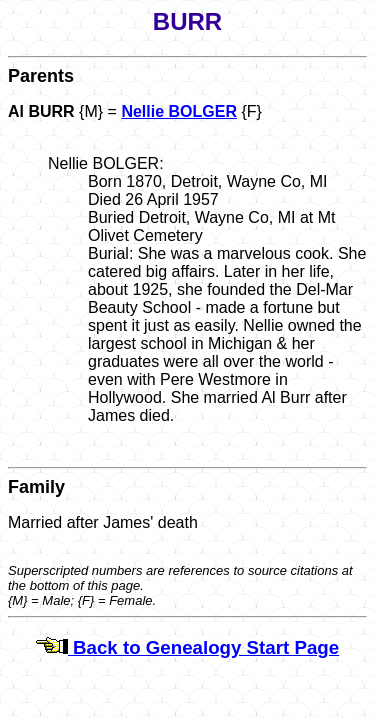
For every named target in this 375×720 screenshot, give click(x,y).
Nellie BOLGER (179, 111)
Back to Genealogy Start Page (187, 647)
